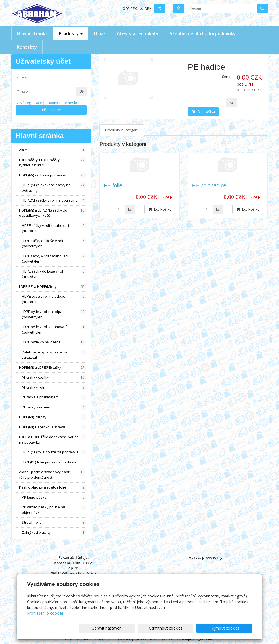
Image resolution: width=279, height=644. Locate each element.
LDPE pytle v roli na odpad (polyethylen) (54, 314)
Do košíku (203, 112)
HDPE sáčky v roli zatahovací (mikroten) (54, 228)
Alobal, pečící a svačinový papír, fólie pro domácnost (52, 475)
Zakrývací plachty (54, 532)
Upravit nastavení (142, 628)
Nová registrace (29, 103)
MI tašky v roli (54, 387)
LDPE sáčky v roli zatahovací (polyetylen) (54, 259)
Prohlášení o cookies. (46, 613)
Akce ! (52, 150)
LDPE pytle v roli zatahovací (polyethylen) (54, 329)
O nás (100, 33)
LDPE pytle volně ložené (54, 342)
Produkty (71, 33)
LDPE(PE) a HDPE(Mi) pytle (52, 287)
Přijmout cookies (231, 628)
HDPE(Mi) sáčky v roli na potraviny (54, 200)
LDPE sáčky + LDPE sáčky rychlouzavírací (52, 163)
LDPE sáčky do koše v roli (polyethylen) (54, 243)
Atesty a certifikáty (138, 33)
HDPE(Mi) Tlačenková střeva (52, 427)
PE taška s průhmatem (54, 397)
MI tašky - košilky (54, 377)
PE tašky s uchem (54, 407)
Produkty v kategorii (122, 130)
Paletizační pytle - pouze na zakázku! (54, 355)
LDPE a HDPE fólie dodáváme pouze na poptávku (52, 439)
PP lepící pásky (54, 497)
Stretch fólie (54, 522)
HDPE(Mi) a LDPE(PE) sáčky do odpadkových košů (52, 213)
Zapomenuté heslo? (62, 103)
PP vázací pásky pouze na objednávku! (54, 510)
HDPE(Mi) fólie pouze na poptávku (54, 452)
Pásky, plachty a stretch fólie (52, 487)
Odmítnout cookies (187, 628)
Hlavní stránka (32, 33)
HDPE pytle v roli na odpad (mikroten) (54, 299)
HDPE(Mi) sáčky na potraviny (52, 175)
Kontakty (27, 47)
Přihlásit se (51, 110)
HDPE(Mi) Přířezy (52, 417)
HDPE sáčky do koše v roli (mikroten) (54, 274)
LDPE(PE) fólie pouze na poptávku (54, 462)
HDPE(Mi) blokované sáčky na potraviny (54, 188)
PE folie (113, 185)
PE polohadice (209, 185)
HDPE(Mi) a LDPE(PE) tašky (52, 367)
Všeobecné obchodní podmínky (203, 33)
